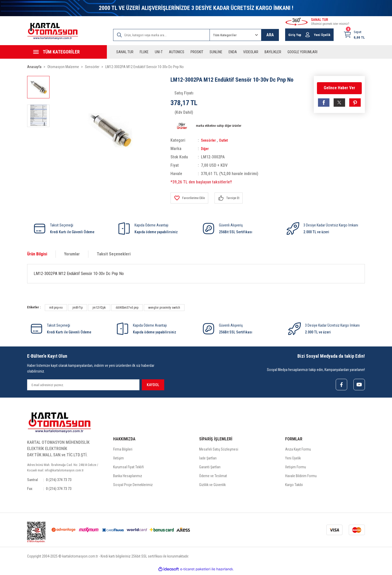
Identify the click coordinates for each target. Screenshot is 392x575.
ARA (270, 35)
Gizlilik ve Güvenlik (212, 486)
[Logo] (53, 31)
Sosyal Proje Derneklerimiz (133, 486)
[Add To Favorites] (191, 198)
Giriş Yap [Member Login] (295, 35)
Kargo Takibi (294, 486)
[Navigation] (67, 52)
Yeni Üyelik (293, 459)
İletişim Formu (296, 468)
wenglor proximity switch (164, 308)
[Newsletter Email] (83, 385)
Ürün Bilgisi (37, 254)
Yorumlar (72, 254)
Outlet (226, 140)
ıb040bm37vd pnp (127, 308)
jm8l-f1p (78, 308)
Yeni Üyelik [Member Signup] (322, 35)
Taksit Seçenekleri (114, 254)
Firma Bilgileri (123, 450)
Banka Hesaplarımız (128, 477)
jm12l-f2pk (99, 308)
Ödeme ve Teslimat (213, 477)
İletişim (118, 459)
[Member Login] (308, 35)
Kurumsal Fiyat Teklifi (128, 468)
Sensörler (209, 140)
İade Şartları (208, 459)
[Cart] (354, 35)
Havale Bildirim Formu (301, 477)
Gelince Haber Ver (339, 88)
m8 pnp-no (56, 308)
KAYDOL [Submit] (153, 385)
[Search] (161, 35)
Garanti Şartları (210, 468)
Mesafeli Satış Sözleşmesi (219, 450)
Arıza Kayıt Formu (298, 450)
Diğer (206, 149)
